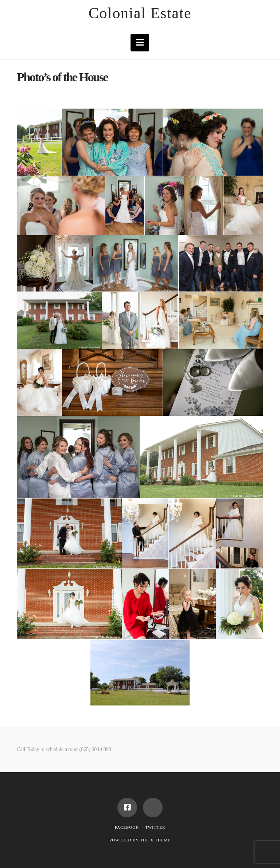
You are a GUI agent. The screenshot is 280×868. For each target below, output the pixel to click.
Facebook (127, 827)
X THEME (161, 840)
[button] (140, 42)
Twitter (155, 827)
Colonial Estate (140, 13)
